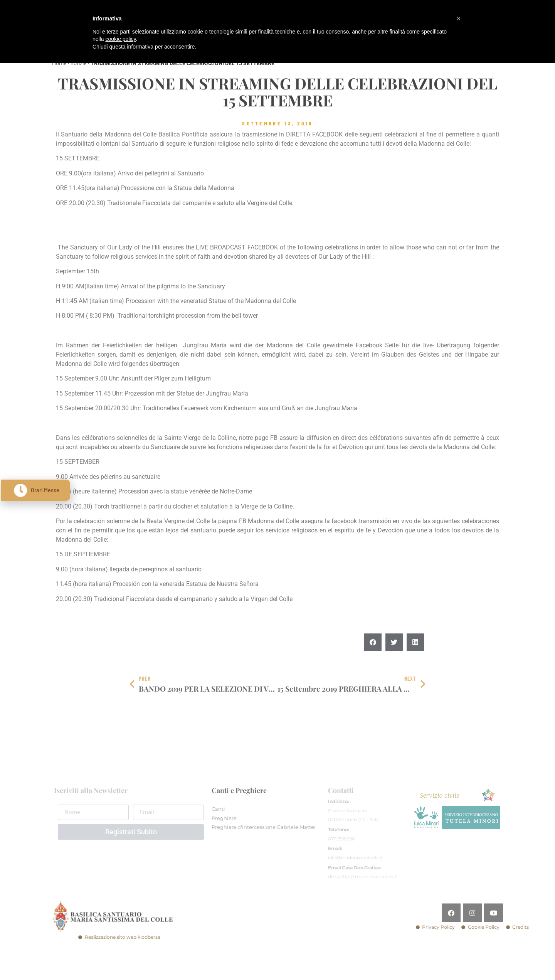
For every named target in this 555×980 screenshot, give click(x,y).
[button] (373, 660)
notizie (78, 63)
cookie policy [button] (120, 39)
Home (59, 63)
